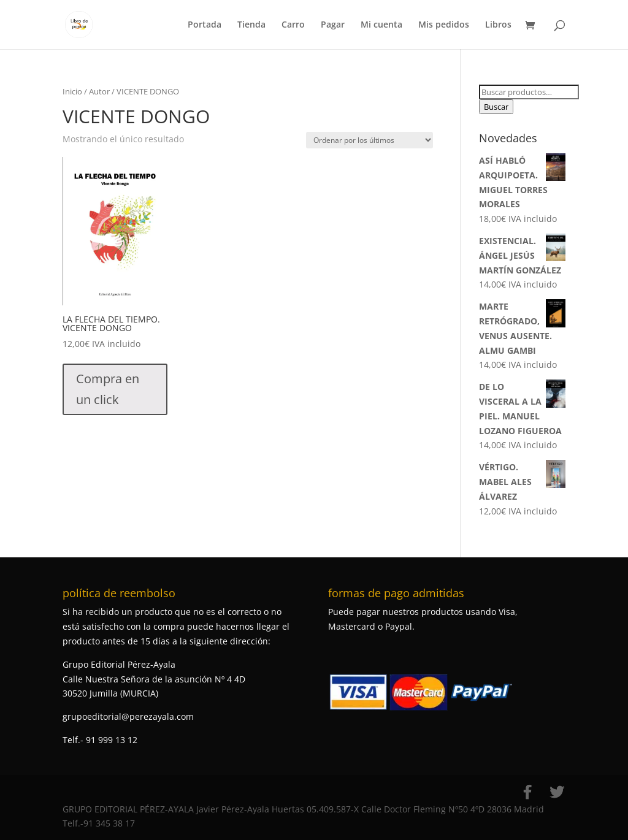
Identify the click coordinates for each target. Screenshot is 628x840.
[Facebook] (527, 792)
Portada (205, 25)
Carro (293, 25)
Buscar (496, 107)
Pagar (333, 25)
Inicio (72, 91)
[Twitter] (557, 792)
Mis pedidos (444, 25)
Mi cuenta (381, 25)
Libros (498, 25)
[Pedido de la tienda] (370, 140)
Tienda (251, 25)
